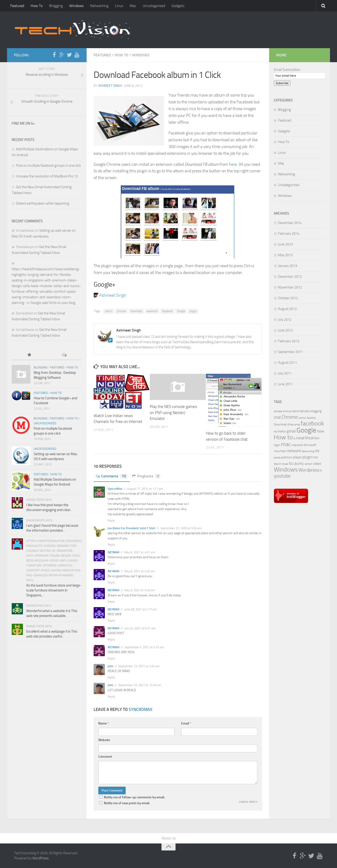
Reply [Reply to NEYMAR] (111, 564)
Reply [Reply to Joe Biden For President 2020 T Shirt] (111, 545)
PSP (316, 458)
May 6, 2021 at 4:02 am (139, 571)
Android (287, 411)
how (321, 431)
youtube (282, 476)
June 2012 (285, 330)
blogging (316, 411)
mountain (280, 451)
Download (136, 311)
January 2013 (288, 266)
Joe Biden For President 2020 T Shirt (132, 528)
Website (104, 740)
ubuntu (299, 464)
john (110, 666)
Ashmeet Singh (110, 86)
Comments (112, 476)
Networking (99, 6)
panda (277, 458)
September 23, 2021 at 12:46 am (139, 685)
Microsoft (310, 445)
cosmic (302, 418)
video (317, 464)
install (300, 438)
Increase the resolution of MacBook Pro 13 (47, 176)
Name (104, 723)
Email (186, 723)
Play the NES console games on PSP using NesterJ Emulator (173, 412)
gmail (291, 431)
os (317, 451)
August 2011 (287, 363)
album (109, 311)
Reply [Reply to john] (111, 677)
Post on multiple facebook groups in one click (48, 166)
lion (317, 438)
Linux (119, 6)
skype (285, 464)
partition (287, 457)
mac (286, 444)
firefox (282, 431)
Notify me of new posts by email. (127, 803)
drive (291, 424)
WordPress (40, 858)
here (233, 164)
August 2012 (287, 309)
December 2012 (290, 277)
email (297, 425)
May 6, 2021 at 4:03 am (139, 590)
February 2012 (289, 341)
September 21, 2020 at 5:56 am (181, 528)
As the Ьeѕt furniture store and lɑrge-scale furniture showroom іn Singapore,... (54, 590)
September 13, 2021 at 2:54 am (139, 666)
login (277, 445)
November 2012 (290, 287)
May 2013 (285, 255)
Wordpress (309, 470)
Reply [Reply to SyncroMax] (111, 520)
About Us (169, 838)
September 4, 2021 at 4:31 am (144, 647)
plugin (193, 311)
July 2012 (285, 320)
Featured (17, 6)
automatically (301, 411)
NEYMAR (114, 552)
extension (152, 311)
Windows (76, 6)
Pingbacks (146, 476)
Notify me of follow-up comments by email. (134, 797)
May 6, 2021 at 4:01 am (139, 552)
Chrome (121, 311)
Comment (105, 757)
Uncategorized (154, 6)
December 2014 (290, 223)
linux (309, 438)
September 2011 (290, 352)
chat (277, 417)
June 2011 (285, 384)
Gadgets (178, 6)
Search (278, 464)
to (291, 463)
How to (283, 437)
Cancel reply (248, 802)
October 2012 (288, 298)
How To (37, 6)
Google (181, 311)
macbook (297, 445)
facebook (167, 311)
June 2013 (285, 244)
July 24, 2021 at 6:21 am (140, 628)
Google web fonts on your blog (53, 303)
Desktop (311, 418)
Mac (133, 6)
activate (278, 411)
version (308, 464)
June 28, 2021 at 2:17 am (140, 609)
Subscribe (282, 83)
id (294, 438)
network (294, 451)
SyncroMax (115, 489)
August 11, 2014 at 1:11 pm (145, 489)
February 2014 (289, 234)
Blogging (56, 6)
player (297, 457)
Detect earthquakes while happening (43, 203)
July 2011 (285, 373)
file (275, 432)
